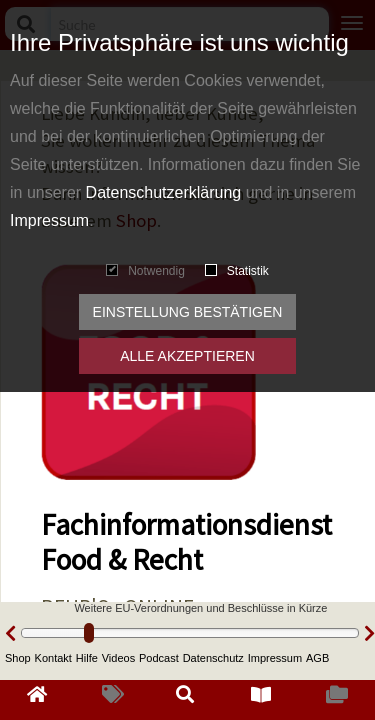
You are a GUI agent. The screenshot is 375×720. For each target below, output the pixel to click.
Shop (18, 658)
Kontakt (53, 658)
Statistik (237, 271)
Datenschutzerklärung (164, 192)
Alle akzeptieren (187, 356)
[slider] (89, 633)
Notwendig (145, 271)
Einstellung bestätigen (188, 312)
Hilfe (87, 658)
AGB (317, 658)
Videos (118, 658)
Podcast (159, 658)
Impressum (49, 220)
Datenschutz (213, 658)
